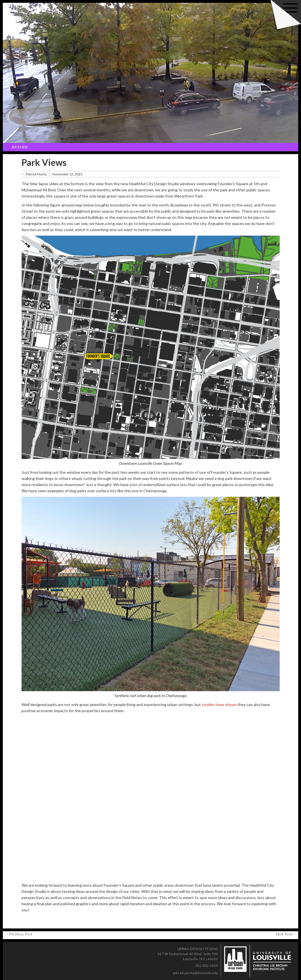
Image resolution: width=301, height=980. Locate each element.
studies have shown (219, 704)
